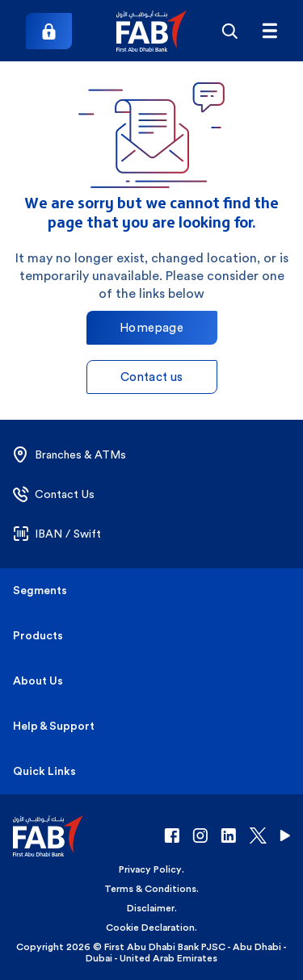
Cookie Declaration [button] (150, 928)
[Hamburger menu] (269, 31)
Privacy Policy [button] (150, 869)
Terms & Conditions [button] (150, 889)
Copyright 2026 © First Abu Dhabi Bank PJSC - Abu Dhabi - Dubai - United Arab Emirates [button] (151, 953)
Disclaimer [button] (151, 908)
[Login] (49, 31)
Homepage (151, 327)
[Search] (229, 31)
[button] (151, 31)
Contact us (152, 377)
